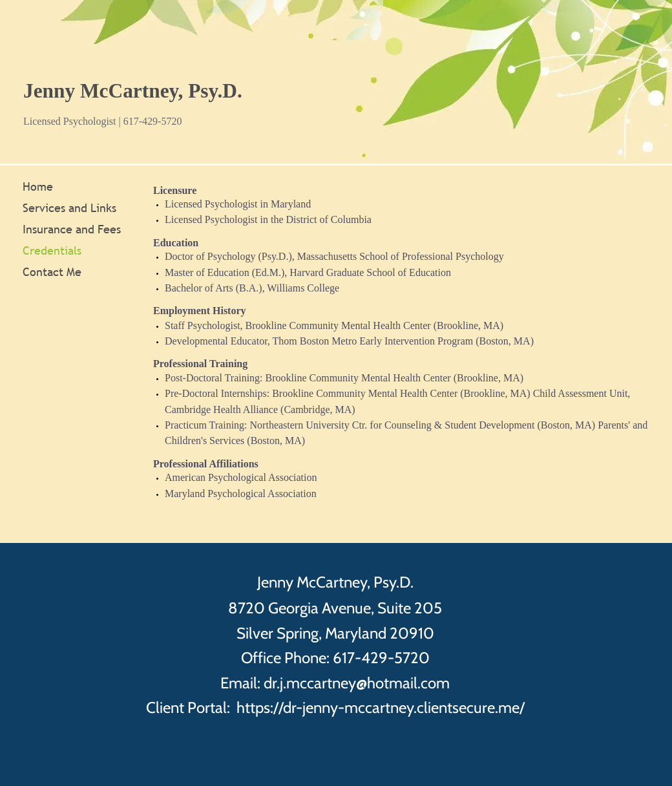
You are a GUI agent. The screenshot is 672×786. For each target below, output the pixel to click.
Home (38, 186)
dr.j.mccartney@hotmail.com (357, 683)
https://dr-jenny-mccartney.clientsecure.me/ (381, 707)
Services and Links (69, 208)
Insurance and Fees (72, 229)
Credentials (52, 250)
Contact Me (52, 272)
